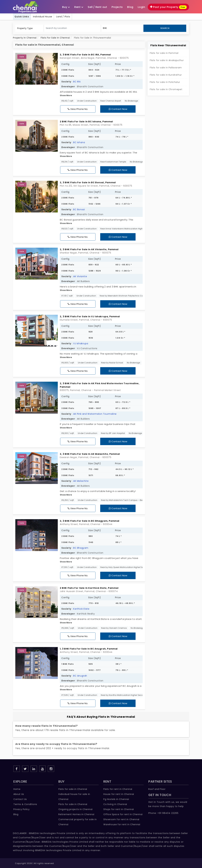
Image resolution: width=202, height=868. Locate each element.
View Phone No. (78, 109)
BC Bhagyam (81, 548)
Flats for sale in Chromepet (166, 89)
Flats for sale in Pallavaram (166, 68)
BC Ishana (79, 142)
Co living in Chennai (115, 804)
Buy (66, 7)
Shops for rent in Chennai (119, 809)
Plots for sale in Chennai (73, 804)
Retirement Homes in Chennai (76, 814)
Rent (79, 7)
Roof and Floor (157, 789)
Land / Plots (63, 17)
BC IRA (77, 82)
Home (17, 789)
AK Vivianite (80, 276)
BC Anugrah (80, 676)
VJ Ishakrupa (81, 343)
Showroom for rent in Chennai (121, 819)
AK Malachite (81, 481)
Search (165, 28)
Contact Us (20, 799)
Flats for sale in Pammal (164, 53)
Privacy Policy (21, 809)
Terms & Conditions (25, 804)
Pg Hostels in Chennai (116, 799)
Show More (66, 95)
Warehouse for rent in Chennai (122, 824)
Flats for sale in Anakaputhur (167, 60)
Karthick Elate (81, 609)
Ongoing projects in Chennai (75, 809)
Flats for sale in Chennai (73, 789)
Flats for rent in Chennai (118, 789)
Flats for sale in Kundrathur (166, 75)
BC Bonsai (79, 209)
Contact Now (118, 109)
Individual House (43, 17)
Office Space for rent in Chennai (123, 814)
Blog (16, 814)
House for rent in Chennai (119, 794)
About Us (19, 794)
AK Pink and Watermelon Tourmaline (95, 414)
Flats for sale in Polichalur (165, 82)
